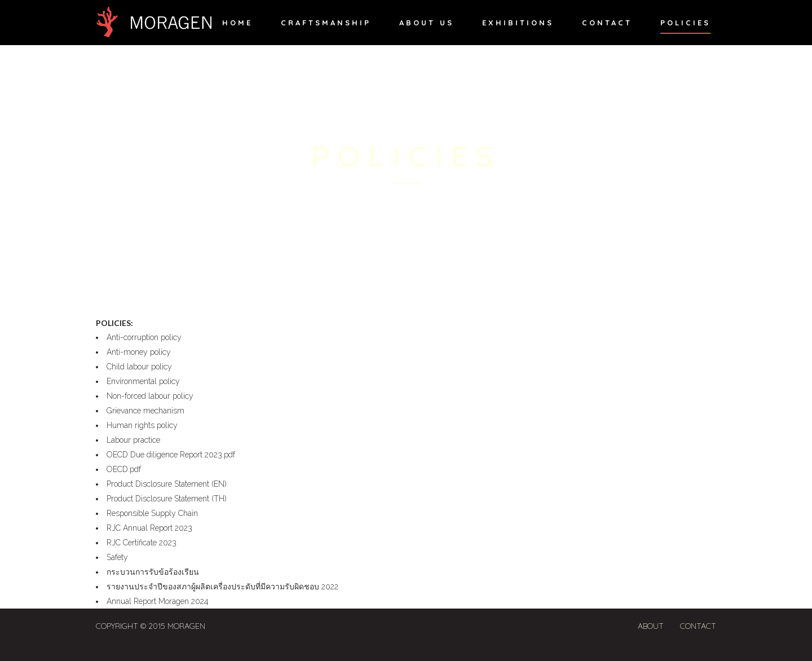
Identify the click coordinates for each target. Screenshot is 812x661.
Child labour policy (139, 367)
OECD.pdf (124, 469)
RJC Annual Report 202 (147, 528)
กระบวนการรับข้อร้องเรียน (153, 572)
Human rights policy (142, 425)
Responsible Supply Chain (152, 513)
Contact (698, 626)
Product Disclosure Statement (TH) (167, 499)
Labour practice (134, 440)
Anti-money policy (139, 352)
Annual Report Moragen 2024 (158, 601)
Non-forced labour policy (151, 396)
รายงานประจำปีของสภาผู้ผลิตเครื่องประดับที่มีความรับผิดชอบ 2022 (222, 587)
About (651, 626)
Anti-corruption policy (144, 337)
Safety (117, 557)
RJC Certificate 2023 (142, 543)
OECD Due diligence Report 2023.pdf (171, 455)
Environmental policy (143, 381)
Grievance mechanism (145, 411)
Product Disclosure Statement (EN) (170, 484)
